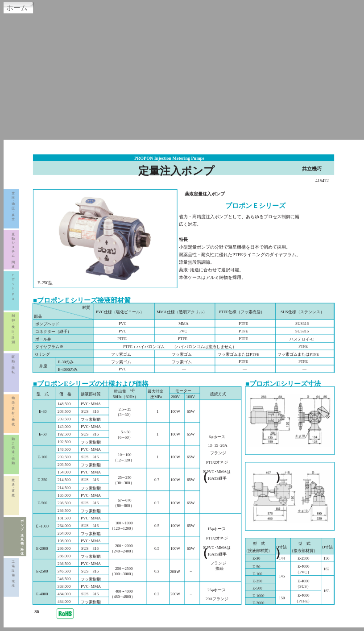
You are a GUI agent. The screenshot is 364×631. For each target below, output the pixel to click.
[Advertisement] (182, 75)
